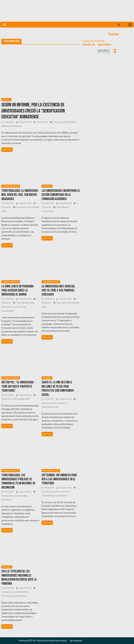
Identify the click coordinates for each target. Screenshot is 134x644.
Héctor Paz (6, 399)
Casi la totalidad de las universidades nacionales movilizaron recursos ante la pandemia (19, 577)
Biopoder (47, 186)
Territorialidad (69, 122)
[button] (76, 641)
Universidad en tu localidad (13, 307)
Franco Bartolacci (59, 403)
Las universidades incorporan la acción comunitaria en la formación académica (61, 195)
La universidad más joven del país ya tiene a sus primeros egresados (58, 291)
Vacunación (7, 500)
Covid (15, 592)
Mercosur (65, 492)
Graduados (21, 207)
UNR (56, 407)
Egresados (61, 303)
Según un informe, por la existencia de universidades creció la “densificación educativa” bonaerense (33, 111)
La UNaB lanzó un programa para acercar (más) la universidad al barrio (18, 291)
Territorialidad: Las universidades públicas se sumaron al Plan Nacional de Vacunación (18, 481)
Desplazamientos (11, 186)
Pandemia (23, 592)
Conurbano (58, 122)
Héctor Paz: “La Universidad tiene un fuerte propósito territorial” (18, 386)
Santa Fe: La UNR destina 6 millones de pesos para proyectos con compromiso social (58, 389)
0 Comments (41, 122)
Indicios (6, 100)
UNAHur (5, 126)
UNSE (27, 399)
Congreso (46, 492)
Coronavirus (7, 592)
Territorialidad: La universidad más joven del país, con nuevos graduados (20, 195)
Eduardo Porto (26, 122)
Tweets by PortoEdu (94, 41)
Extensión (46, 403)
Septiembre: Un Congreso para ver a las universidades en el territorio (59, 479)
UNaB (4, 211)
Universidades (15, 126)
